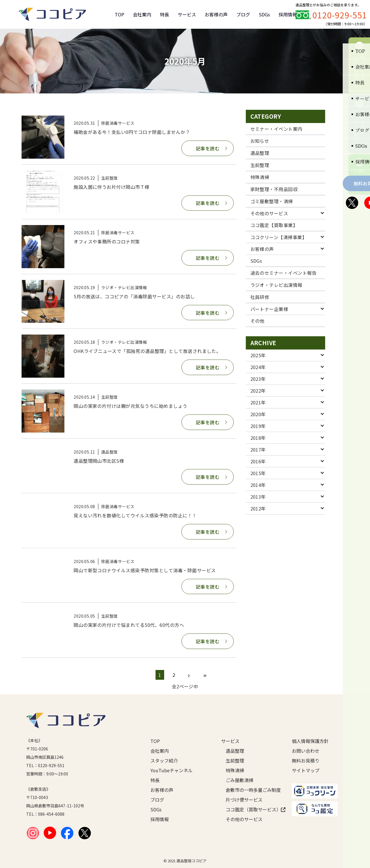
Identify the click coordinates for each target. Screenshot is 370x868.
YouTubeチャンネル (171, 770)
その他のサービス (269, 213)
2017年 (258, 450)
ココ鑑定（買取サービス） (250, 809)
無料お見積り (306, 761)
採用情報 (288, 14)
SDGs (264, 14)
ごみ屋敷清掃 (239, 780)
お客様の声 (216, 14)
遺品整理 (260, 153)
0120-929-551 (340, 15)
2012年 (258, 508)
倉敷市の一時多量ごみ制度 (250, 790)
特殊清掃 (260, 177)
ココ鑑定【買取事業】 (274, 225)
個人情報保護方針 (310, 741)
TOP (119, 14)
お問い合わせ (306, 751)
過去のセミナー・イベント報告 (284, 273)
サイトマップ (306, 770)
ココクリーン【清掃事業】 (279, 237)
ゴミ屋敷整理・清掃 (272, 201)
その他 (257, 321)
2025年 (258, 355)
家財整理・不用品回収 (274, 189)
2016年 (258, 461)
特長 (164, 14)
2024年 (258, 367)
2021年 (258, 402)
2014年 (258, 485)
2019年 (258, 426)
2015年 (258, 473)
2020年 (258, 414)
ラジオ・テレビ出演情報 (276, 285)
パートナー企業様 (269, 309)
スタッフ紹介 (164, 761)
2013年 (258, 497)
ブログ (243, 14)
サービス (187, 14)
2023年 (258, 379)
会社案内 (142, 14)
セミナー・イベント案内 (276, 129)
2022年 (258, 391)
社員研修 (260, 297)
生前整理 (260, 165)
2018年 (258, 438)
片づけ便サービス (244, 800)
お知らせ (260, 141)
